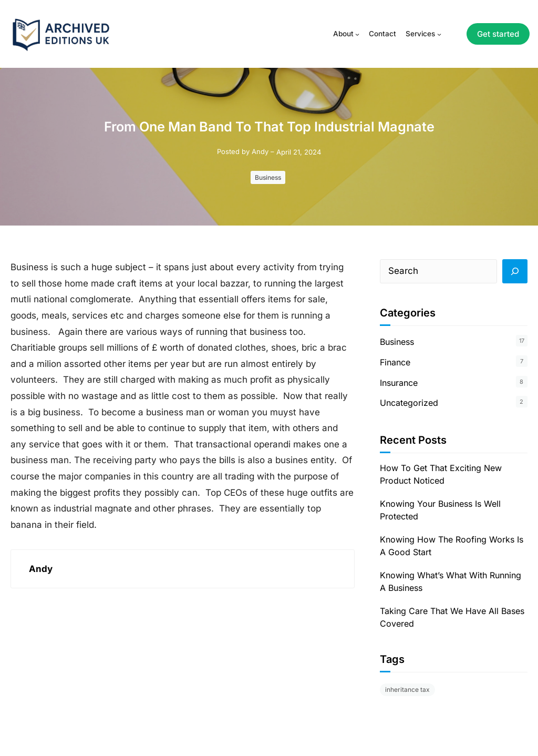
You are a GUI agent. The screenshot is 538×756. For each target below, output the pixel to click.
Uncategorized (409, 403)
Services (420, 34)
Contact (382, 34)
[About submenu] (357, 34)
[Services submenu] (439, 34)
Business (268, 177)
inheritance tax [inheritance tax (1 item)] (407, 689)
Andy (260, 151)
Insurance (399, 383)
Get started (498, 34)
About (343, 34)
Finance (395, 362)
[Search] (515, 271)
